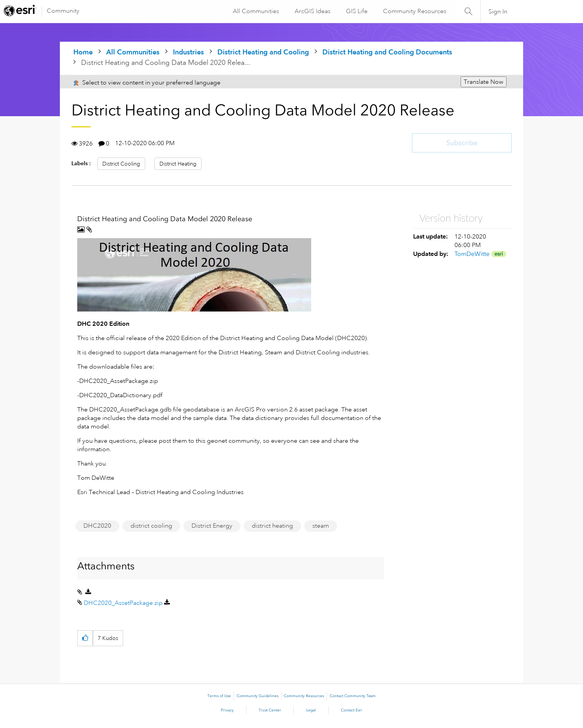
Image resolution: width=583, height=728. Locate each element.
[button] (194, 275)
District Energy (212, 526)
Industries (188, 52)
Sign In (498, 12)
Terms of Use (219, 696)
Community (63, 11)
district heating (272, 526)
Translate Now (484, 82)
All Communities (255, 11)
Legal (311, 710)
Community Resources (414, 11)
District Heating (178, 164)
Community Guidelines (258, 696)
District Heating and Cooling (263, 52)
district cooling (151, 526)
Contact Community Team (353, 696)
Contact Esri (352, 710)
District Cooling (121, 164)
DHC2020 (97, 526)
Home (83, 52)
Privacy (227, 710)
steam (321, 526)
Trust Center (270, 710)
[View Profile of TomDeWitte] (472, 254)
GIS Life (356, 11)
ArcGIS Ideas (312, 11)
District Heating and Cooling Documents (387, 52)
